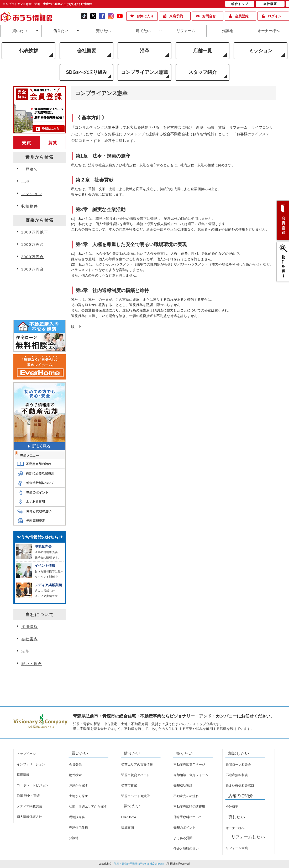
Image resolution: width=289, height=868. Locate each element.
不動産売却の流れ (186, 796)
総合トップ (240, 4)
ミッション (261, 51)
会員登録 (242, 16)
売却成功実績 (183, 786)
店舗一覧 (203, 51)
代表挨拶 (29, 51)
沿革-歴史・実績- (29, 796)
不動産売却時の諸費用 (189, 807)
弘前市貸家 (129, 786)
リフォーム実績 (237, 848)
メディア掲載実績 (29, 806)
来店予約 (176, 16)
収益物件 (30, 206)
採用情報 (30, 627)
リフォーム (186, 31)
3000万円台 (33, 269)
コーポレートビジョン (33, 785)
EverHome (129, 817)
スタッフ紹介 (203, 72)
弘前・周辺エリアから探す (88, 807)
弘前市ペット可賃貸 (135, 796)
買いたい (20, 31)
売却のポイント (185, 828)
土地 (25, 181)
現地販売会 (77, 817)
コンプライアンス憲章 (145, 72)
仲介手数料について (188, 817)
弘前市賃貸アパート (135, 775)
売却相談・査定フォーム (191, 775)
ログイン (275, 16)
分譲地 (227, 31)
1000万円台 (33, 245)
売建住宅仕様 (78, 828)
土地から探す (78, 796)
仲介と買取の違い (186, 849)
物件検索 (75, 775)
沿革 (145, 51)
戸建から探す (78, 786)
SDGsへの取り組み (86, 72)
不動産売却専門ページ (189, 765)
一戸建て (30, 169)
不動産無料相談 (237, 775)
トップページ (26, 754)
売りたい (103, 31)
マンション (32, 194)
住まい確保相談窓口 (240, 786)
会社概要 (87, 51)
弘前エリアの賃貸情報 (137, 765)
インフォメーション (31, 764)
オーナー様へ (269, 31)
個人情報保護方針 (29, 817)
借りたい (61, 31)
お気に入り (145, 16)
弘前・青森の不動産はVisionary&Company (139, 864)
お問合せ (209, 16)
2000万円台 (33, 257)
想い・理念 (32, 664)
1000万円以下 (35, 232)
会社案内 (30, 639)
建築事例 (128, 828)
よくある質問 (183, 838)
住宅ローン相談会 (238, 765)
